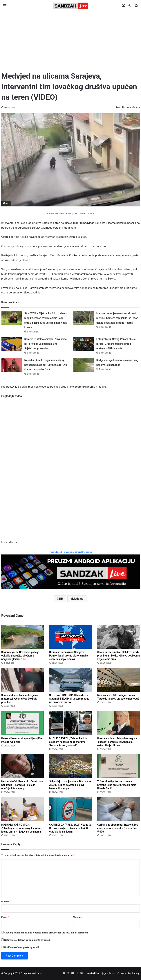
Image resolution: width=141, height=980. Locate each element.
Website (78, 917)
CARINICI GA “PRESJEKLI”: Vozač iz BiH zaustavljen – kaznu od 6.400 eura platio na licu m (70, 828)
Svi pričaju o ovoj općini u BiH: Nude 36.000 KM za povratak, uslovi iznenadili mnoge (70, 785)
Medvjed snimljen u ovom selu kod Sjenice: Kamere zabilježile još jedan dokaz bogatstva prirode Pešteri (117, 318)
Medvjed (78, 599)
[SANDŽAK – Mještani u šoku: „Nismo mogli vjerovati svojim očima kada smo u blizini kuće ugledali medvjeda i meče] (12, 318)
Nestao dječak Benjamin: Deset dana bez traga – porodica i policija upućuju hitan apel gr (22, 785)
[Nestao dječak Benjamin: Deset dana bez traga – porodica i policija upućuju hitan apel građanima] (22, 766)
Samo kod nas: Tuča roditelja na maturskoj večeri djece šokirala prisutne (20, 699)
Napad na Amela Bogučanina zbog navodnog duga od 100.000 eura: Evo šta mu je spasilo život (46, 365)
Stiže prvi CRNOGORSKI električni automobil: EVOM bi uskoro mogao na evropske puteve (69, 699)
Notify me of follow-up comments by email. (27, 940)
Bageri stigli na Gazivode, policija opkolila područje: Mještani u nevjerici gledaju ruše (20, 656)
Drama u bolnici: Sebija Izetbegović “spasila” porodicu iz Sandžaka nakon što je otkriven (117, 742)
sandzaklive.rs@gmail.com (101, 973)
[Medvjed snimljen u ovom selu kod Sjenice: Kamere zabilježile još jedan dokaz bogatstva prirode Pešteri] (84, 318)
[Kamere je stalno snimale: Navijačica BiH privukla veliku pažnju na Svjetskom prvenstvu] (12, 344)
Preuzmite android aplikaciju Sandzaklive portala (71, 552)
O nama (122, 973)
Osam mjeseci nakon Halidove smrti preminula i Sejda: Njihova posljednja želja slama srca (119, 656)
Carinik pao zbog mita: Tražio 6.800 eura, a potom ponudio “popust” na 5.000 (118, 828)
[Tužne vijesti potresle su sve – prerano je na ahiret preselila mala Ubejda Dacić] (119, 766)
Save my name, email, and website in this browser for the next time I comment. (46, 933)
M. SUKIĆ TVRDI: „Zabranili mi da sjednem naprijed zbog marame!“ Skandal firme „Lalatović (68, 742)
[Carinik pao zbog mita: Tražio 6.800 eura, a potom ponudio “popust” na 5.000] (119, 809)
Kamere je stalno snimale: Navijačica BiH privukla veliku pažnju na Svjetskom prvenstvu (46, 344)
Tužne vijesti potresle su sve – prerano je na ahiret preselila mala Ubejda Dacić (117, 785)
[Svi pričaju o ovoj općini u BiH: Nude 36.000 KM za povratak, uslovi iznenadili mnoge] (70, 766)
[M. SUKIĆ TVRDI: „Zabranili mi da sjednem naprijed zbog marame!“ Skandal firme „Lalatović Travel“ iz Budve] (70, 723)
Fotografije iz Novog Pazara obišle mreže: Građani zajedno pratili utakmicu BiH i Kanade (116, 344)
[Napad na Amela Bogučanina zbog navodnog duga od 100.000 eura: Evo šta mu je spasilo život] (12, 365)
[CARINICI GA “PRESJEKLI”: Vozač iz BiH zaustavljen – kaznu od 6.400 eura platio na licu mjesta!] (70, 809)
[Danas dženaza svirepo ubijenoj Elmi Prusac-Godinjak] (22, 723)
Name (5, 902)
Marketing (133, 973)
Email (5, 917)
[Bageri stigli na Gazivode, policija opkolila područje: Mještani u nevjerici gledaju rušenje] (22, 637)
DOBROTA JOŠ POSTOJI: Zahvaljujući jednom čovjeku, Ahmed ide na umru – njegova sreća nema (22, 828)
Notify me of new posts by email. (22, 947)
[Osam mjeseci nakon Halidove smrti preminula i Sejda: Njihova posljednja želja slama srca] (119, 637)
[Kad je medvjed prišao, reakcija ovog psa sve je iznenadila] (84, 365)
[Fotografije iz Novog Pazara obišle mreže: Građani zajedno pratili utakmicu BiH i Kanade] (84, 344)
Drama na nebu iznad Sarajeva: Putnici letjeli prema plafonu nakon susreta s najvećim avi (69, 656)
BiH (61, 599)
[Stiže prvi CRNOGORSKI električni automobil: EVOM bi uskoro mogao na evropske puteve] (70, 680)
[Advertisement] (70, 40)
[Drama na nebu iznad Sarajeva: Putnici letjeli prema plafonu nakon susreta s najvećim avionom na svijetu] (70, 637)
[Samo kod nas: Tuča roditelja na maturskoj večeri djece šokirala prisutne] (22, 680)
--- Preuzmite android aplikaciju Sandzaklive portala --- (70, 213)
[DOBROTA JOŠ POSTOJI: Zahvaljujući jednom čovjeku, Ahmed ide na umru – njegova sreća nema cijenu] (22, 809)
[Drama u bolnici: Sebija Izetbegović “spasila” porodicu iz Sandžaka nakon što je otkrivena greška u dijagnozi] (119, 723)
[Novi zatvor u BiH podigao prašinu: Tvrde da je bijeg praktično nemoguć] (119, 680)
